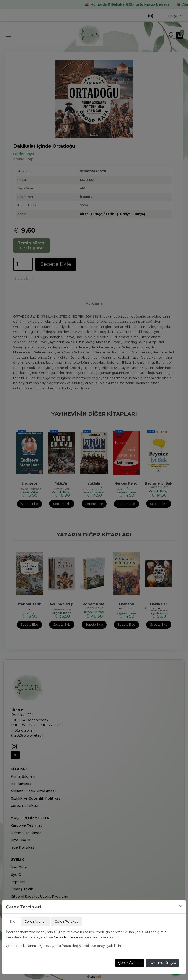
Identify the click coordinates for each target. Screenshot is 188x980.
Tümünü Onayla (162, 963)
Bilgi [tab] (13, 922)
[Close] (181, 906)
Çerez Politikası (66, 937)
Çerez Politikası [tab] (67, 922)
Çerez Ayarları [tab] (35, 922)
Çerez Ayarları (130, 963)
